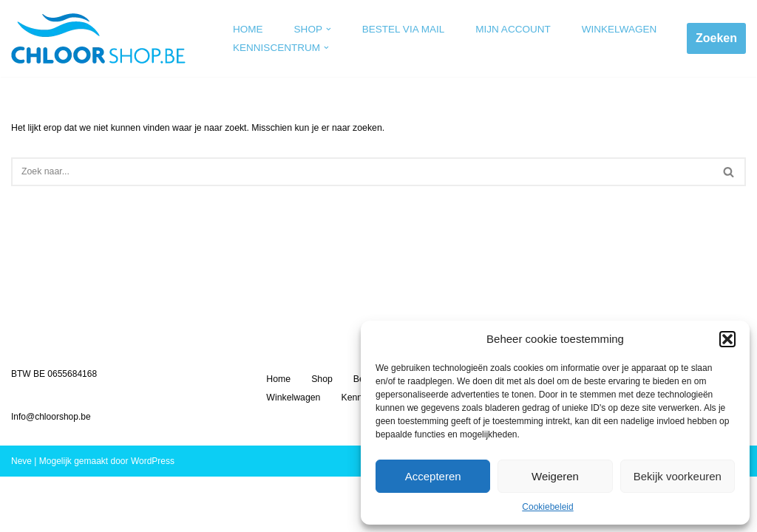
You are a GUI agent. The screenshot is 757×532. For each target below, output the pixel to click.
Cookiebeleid (547, 507)
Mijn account (508, 29)
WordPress (153, 516)
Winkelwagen (612, 29)
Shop (321, 434)
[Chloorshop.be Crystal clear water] (98, 38)
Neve (21, 516)
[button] (727, 339)
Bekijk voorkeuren (678, 476)
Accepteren (433, 476)
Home (248, 29)
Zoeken (716, 38)
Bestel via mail (401, 29)
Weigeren (555, 476)
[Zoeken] (362, 171)
